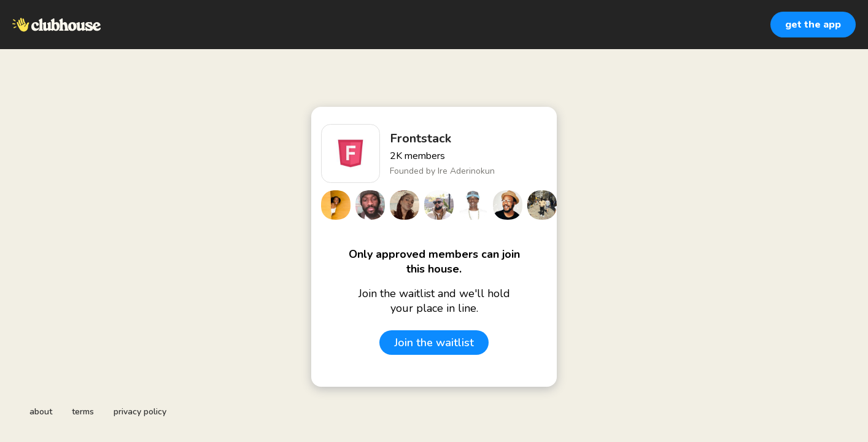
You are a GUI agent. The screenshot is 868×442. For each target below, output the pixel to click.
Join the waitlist (434, 343)
